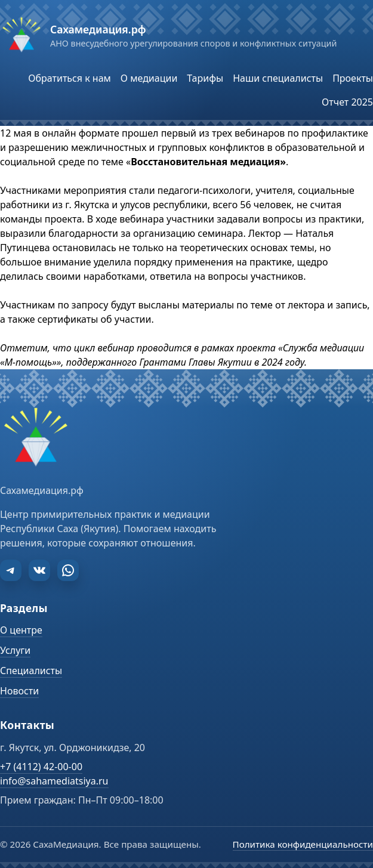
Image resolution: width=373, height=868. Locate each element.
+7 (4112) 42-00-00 (41, 767)
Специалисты (31, 671)
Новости (19, 691)
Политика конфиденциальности (303, 844)
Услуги (15, 650)
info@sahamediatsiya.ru (54, 781)
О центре (21, 630)
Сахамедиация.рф (98, 29)
